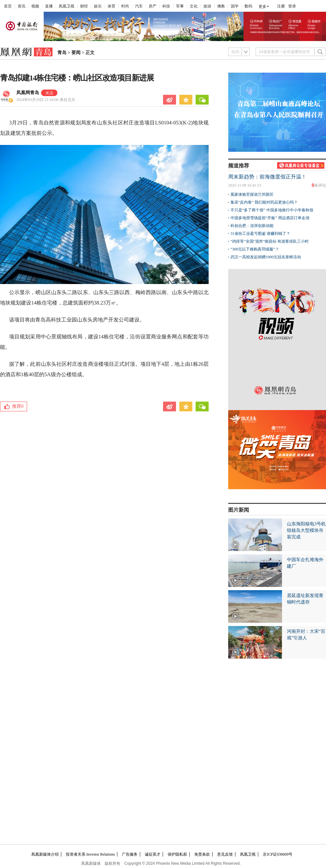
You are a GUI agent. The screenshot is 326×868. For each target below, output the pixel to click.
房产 (153, 6)
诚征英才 (153, 854)
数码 (248, 6)
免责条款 (202, 854)
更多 (262, 7)
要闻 (76, 53)
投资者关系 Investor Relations (90, 854)
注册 (281, 6)
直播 (49, 6)
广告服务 (130, 854)
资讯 (22, 6)
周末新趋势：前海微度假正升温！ (267, 177)
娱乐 (98, 6)
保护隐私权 (177, 854)
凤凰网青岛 (28, 93)
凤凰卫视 (67, 6)
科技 (166, 6)
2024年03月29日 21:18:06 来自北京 (46, 100)
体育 (111, 6)
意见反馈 (225, 854)
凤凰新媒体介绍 (45, 854)
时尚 (125, 6)
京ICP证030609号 (278, 854)
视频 (35, 6)
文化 (194, 6)
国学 (235, 6)
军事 (180, 6)
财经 (84, 6)
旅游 (207, 6)
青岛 (62, 53)
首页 (8, 6)
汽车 (139, 6)
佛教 (221, 6)
